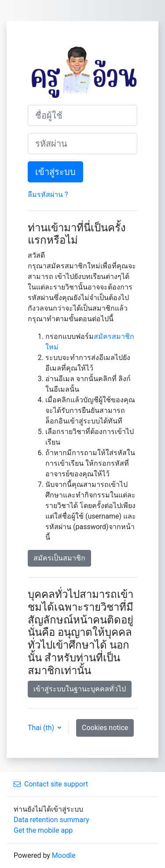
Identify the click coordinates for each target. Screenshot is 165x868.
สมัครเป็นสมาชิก (59, 558)
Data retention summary (51, 820)
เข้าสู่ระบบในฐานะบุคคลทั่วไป (80, 689)
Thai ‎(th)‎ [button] (42, 728)
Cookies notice (105, 728)
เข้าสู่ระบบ (55, 172)
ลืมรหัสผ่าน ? (48, 195)
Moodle (64, 855)
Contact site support (51, 784)
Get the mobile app (43, 830)
